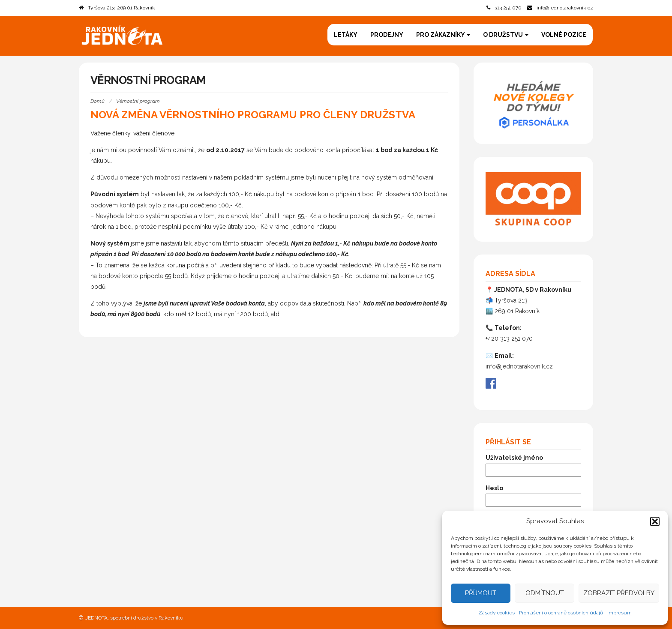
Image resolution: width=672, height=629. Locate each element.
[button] (655, 521)
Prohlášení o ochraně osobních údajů (561, 613)
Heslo (494, 488)
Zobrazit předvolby (619, 593)
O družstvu (506, 35)
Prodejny (387, 35)
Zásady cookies (496, 613)
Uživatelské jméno (514, 458)
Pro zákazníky (443, 35)
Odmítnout (545, 593)
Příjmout (481, 593)
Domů (97, 101)
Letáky (346, 35)
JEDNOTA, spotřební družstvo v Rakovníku (134, 618)
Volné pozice (564, 35)
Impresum (619, 613)
